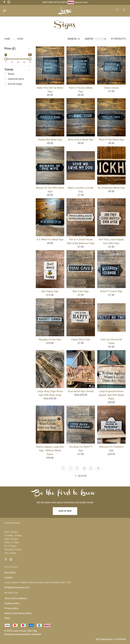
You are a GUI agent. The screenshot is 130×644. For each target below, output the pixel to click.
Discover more (81, 2)
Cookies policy (12, 603)
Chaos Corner (111, 88)
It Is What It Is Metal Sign (50, 239)
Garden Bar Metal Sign (50, 140)
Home (7, 39)
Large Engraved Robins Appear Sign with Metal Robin (111, 395)
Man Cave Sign (81, 291)
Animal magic (13, 84)
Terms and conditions (16, 598)
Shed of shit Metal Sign (111, 140)
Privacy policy (11, 608)
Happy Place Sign (81, 339)
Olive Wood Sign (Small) (81, 391)
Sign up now (65, 511)
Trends (9, 69)
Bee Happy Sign (50, 291)
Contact (8, 577)
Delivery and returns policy (18, 613)
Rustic (9, 74)
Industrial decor (14, 79)
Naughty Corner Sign (50, 339)
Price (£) (10, 48)
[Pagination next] (91, 468)
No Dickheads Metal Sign (111, 188)
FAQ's (7, 618)
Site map (32, 631)
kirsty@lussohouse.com (17, 587)
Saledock (36, 634)
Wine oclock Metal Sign (81, 140)
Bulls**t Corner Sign (111, 291)
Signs (20, 39)
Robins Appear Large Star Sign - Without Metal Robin (50, 450)
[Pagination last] (98, 468)
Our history (10, 573)
